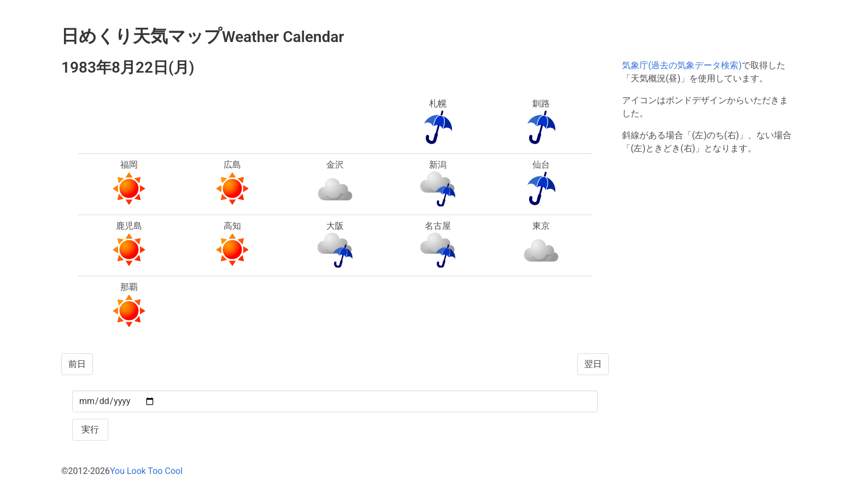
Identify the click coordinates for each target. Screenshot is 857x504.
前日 (77, 364)
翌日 (593, 364)
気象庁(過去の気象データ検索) (682, 65)
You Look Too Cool (146, 471)
